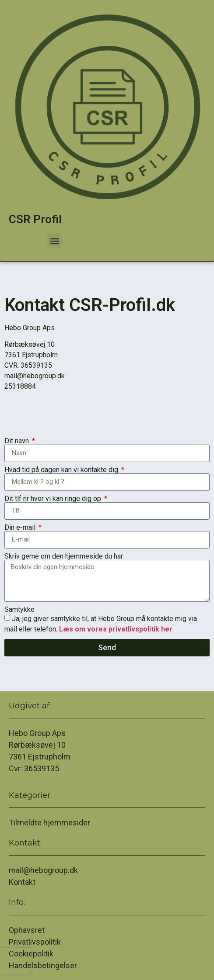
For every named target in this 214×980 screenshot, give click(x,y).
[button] (54, 241)
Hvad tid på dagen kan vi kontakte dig (62, 470)
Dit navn (18, 441)
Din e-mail (21, 528)
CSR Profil (35, 219)
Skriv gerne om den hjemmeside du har (64, 556)
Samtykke (19, 610)
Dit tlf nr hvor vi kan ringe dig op (54, 499)
